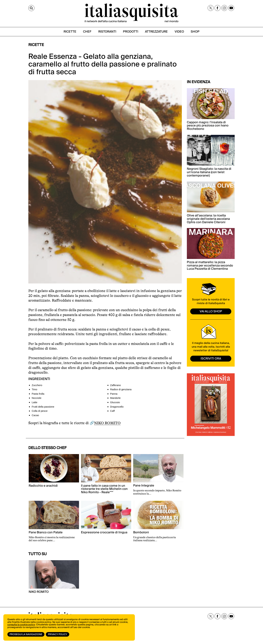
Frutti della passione (43, 407)
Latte (34, 402)
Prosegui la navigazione (26, 634)
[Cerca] (31, 8)
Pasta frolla (38, 394)
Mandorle (115, 398)
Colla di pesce (40, 411)
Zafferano (116, 385)
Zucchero (37, 385)
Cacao (35, 415)
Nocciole (37, 398)
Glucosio (115, 402)
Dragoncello (117, 407)
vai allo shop (211, 311)
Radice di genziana (121, 389)
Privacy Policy (58, 634)
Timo (34, 389)
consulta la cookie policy (21, 625)
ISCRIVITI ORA (211, 359)
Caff (112, 411)
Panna (114, 394)
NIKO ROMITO (107, 423)
